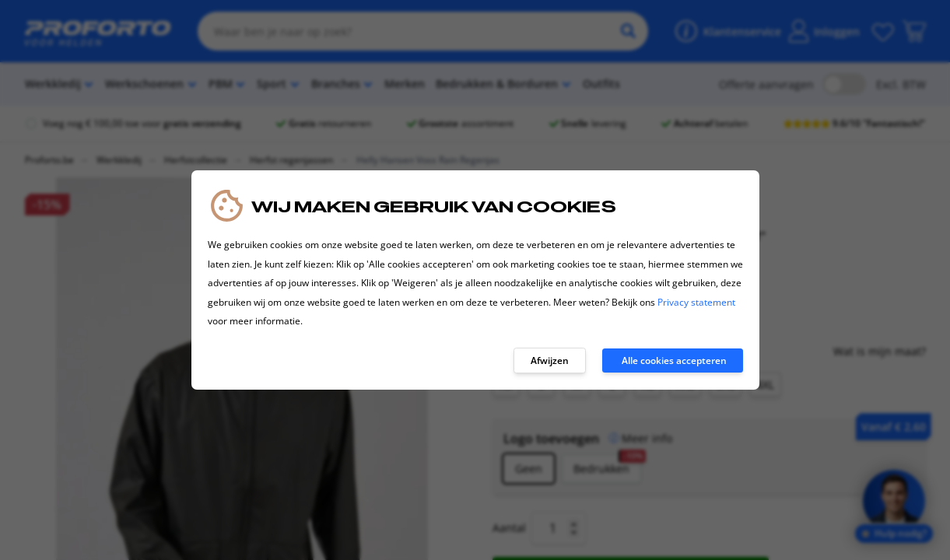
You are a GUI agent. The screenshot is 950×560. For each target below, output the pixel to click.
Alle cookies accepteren (674, 360)
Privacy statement (696, 302)
